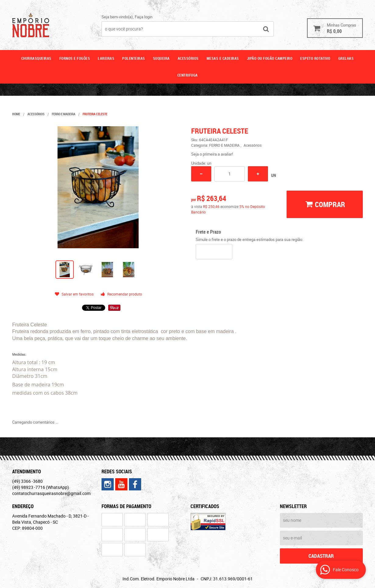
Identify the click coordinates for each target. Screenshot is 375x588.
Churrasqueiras (36, 58)
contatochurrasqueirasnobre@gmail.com (51, 493)
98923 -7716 (41, 487)
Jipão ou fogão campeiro (270, 58)
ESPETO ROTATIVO (315, 58)
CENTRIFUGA (188, 75)
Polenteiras (134, 58)
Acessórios (188, 58)
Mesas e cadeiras (223, 58)
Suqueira (161, 58)
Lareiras (106, 58)
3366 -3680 (27, 481)
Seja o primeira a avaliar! (212, 154)
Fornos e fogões (75, 58)
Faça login (144, 17)
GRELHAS (346, 58)
